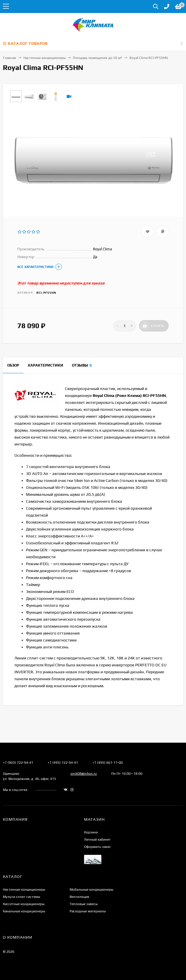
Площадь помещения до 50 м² (97, 58)
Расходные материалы (88, 911)
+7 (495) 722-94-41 (63, 763)
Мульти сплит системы (22, 897)
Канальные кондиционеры (24, 911)
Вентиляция (79, 897)
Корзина (91, 832)
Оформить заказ (97, 847)
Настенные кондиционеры (44, 58)
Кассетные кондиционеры (24, 904)
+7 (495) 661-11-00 (108, 763)
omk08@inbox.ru (84, 774)
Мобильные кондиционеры (91, 890)
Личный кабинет (97, 840)
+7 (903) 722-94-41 (18, 763)
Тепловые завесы (84, 904)
